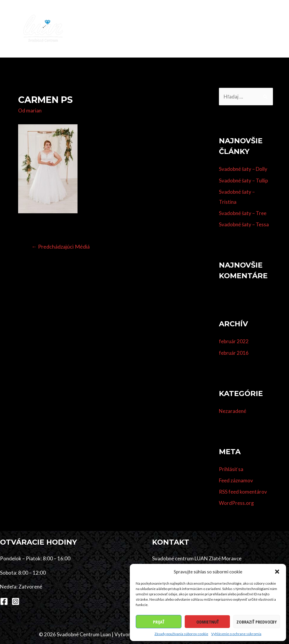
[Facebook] (4, 601)
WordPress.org (236, 503)
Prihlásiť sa (231, 469)
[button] (277, 572)
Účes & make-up (189, 18)
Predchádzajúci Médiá (61, 247)
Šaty (151, 18)
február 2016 (234, 353)
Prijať (159, 622)
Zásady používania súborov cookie (181, 634)
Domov (99, 18)
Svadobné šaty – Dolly (243, 169)
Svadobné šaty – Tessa (244, 225)
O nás (97, 39)
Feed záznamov (236, 480)
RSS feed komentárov (243, 492)
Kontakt (123, 39)
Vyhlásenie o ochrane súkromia (236, 634)
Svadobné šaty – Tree (243, 213)
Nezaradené (233, 411)
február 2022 (234, 342)
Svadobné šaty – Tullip (243, 181)
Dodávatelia (230, 18)
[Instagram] (16, 601)
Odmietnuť (207, 622)
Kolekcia (127, 18)
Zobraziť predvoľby (257, 622)
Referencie (265, 18)
